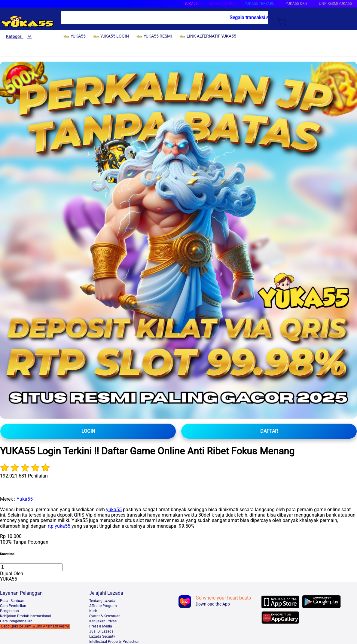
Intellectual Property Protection (114, 642)
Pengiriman (9, 611)
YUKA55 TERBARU (260, 4)
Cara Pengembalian (16, 621)
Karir (93, 611)
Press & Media (101, 626)
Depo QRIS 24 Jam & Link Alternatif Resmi (35, 626)
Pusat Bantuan (12, 601)
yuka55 (114, 510)
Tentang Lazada (102, 601)
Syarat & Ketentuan (105, 616)
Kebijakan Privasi (103, 621)
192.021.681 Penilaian (24, 476)
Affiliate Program (103, 606)
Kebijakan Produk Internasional (26, 616)
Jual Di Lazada (101, 631)
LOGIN (88, 431)
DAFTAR (269, 431)
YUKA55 (191, 4)
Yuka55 (25, 499)
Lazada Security (102, 636)
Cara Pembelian (13, 606)
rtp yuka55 (59, 526)
